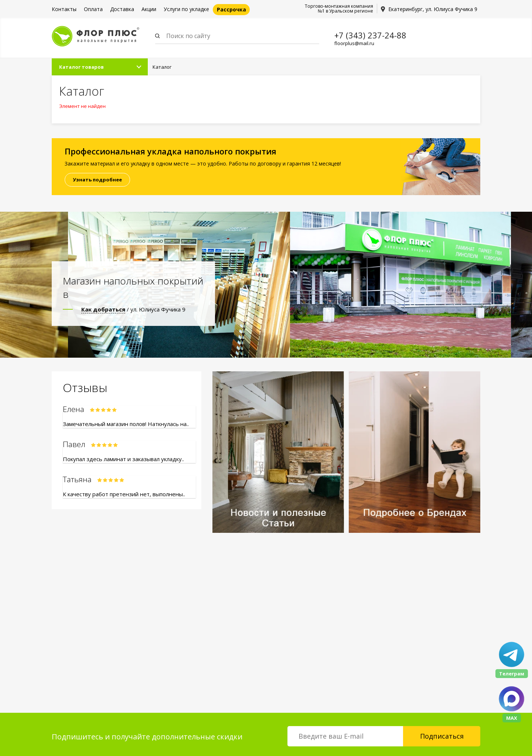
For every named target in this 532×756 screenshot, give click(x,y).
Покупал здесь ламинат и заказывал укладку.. (123, 459)
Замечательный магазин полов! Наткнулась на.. (126, 424)
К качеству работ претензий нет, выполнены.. (124, 494)
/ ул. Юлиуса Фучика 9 (133, 309)
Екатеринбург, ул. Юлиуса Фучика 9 (433, 9)
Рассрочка (231, 9)
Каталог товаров (81, 67)
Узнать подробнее (97, 180)
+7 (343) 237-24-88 (370, 35)
